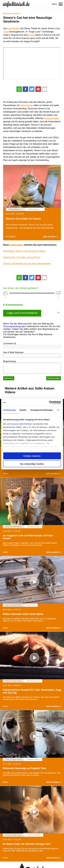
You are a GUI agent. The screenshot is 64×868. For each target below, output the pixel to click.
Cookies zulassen (32, 456)
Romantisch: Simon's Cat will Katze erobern (24, 251)
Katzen (32, 35)
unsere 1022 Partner (22, 424)
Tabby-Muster (27, 105)
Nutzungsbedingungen (15, 326)
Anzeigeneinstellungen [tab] (42, 410)
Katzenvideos (17, 245)
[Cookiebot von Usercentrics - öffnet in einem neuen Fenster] (49, 402)
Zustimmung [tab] (9, 410)
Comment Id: (10, 343)
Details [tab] (23, 410)
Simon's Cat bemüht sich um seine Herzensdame (27, 264)
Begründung (9, 361)
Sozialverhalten (52, 118)
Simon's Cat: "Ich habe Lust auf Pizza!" (22, 257)
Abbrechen (9, 378)
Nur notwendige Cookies (32, 464)
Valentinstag (14, 28)
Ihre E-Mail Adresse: (14, 352)
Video (6, 32)
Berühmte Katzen (12, 13)
